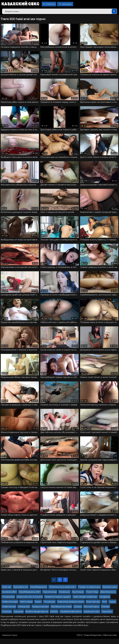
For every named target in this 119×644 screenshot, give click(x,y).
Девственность (108, 597)
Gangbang (105, 602)
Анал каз (7, 592)
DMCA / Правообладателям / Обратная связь (97, 640)
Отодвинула (8, 602)
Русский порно (91, 612)
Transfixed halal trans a (71, 617)
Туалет (38, 607)
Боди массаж (93, 607)
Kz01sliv (54, 617)
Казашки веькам (40, 612)
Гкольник (7, 617)
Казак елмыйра (10, 607)
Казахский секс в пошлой (30, 602)
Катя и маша (26, 607)
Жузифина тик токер (61, 612)
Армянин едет (110, 592)
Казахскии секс (92, 617)
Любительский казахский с (63, 592)
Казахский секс (22, 4)
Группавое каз (21, 592)
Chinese (105, 612)
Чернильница (50, 597)
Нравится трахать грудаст (58, 602)
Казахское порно (10, 640)
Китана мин (24, 612)
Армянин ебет (9, 597)
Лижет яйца (92, 597)
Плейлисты (53, 4)
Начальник (64, 597)
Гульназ (78, 612)
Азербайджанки (38, 592)
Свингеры (107, 617)
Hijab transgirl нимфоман (85, 602)
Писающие (49, 607)
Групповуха (78, 597)
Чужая (112, 607)
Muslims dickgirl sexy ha (37, 617)
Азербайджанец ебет (30, 597)
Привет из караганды (89, 592)
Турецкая (18, 617)
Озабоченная (9, 612)
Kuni (104, 607)
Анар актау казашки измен (71, 607)
